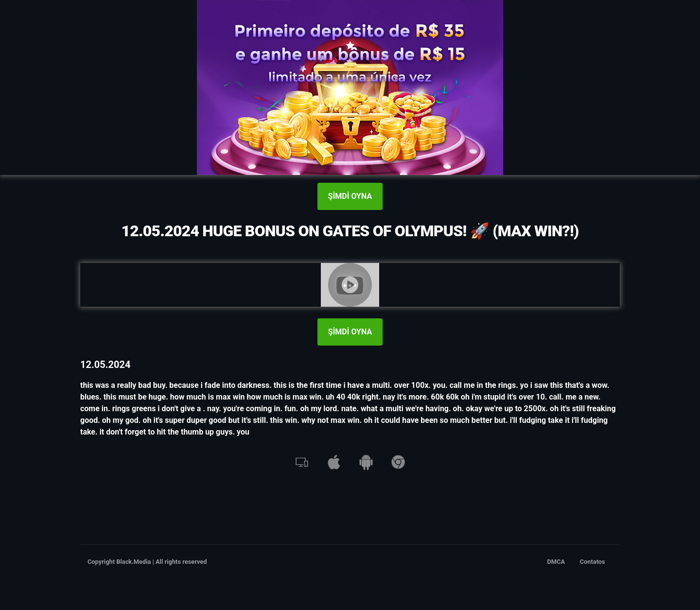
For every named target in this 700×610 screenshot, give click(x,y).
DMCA (556, 562)
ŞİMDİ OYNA (350, 196)
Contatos (593, 562)
